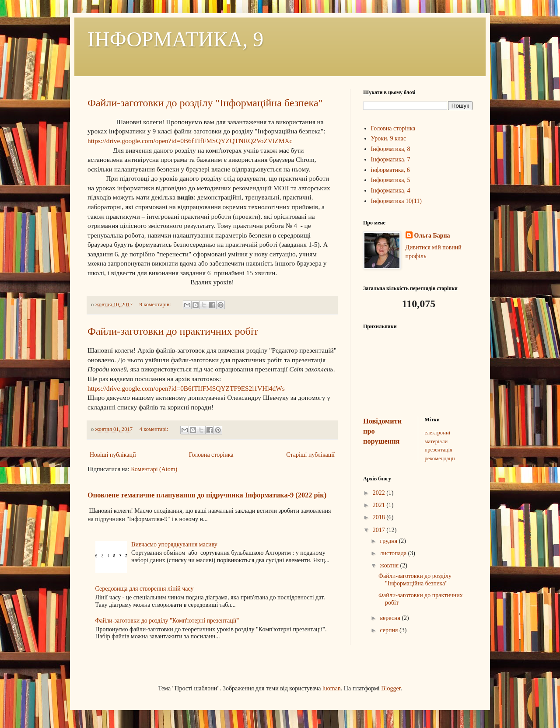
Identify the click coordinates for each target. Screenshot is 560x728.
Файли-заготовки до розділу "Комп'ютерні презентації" (167, 621)
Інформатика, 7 (391, 159)
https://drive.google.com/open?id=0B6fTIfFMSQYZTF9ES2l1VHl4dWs (186, 388)
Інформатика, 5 (391, 180)
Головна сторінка (211, 455)
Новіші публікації (113, 455)
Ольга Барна (432, 236)
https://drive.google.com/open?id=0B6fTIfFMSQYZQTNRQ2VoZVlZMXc (190, 141)
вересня (391, 618)
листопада (394, 553)
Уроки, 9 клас (389, 138)
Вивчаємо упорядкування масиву (174, 544)
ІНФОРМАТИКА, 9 (175, 39)
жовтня (390, 565)
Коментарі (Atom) (154, 469)
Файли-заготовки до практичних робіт (173, 331)
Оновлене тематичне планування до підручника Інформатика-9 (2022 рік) (207, 495)
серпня (390, 630)
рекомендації (440, 458)
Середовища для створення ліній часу (145, 589)
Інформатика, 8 (391, 149)
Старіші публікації (310, 455)
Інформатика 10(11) (396, 201)
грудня (389, 541)
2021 (380, 505)
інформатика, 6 (390, 170)
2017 (380, 530)
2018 (380, 517)
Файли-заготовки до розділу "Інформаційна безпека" (205, 103)
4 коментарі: (155, 429)
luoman (332, 688)
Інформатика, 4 (391, 191)
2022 (380, 493)
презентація (439, 450)
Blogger (391, 688)
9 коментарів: (156, 304)
